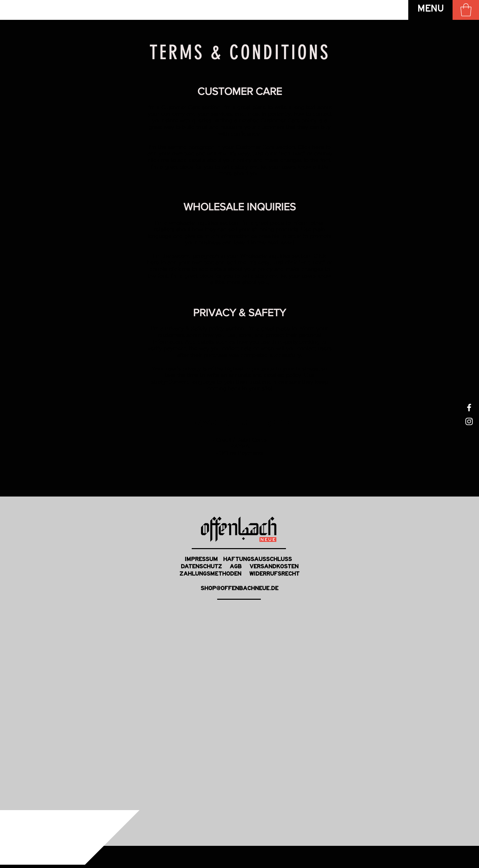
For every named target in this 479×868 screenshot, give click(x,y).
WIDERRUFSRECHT (274, 575)
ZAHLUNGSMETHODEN (214, 575)
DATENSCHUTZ (205, 567)
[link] (466, 10)
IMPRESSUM (201, 560)
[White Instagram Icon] (469, 421)
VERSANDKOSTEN (270, 567)
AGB (236, 567)
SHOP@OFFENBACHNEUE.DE (239, 589)
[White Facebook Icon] (469, 408)
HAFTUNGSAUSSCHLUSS (259, 560)
